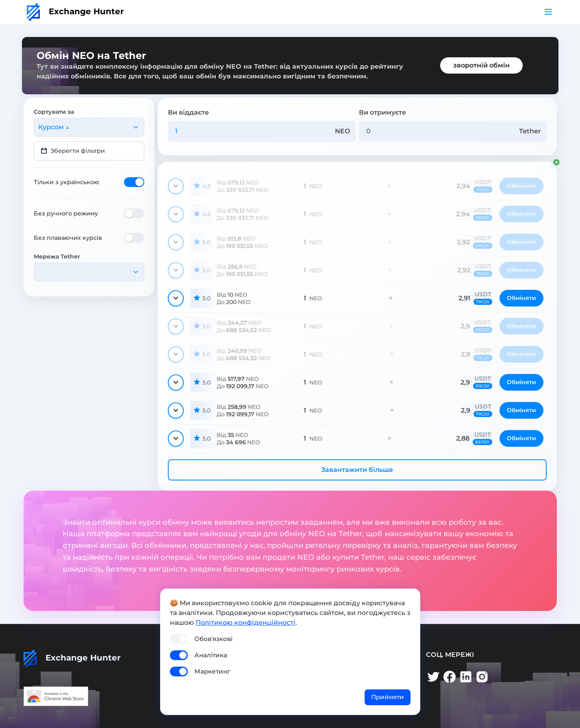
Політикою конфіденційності (245, 623)
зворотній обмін (481, 65)
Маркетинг (212, 671)
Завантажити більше (357, 470)
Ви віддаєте (188, 112)
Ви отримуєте (382, 112)
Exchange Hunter (75, 11)
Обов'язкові (213, 639)
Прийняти (388, 697)
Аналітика (211, 655)
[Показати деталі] (176, 186)
